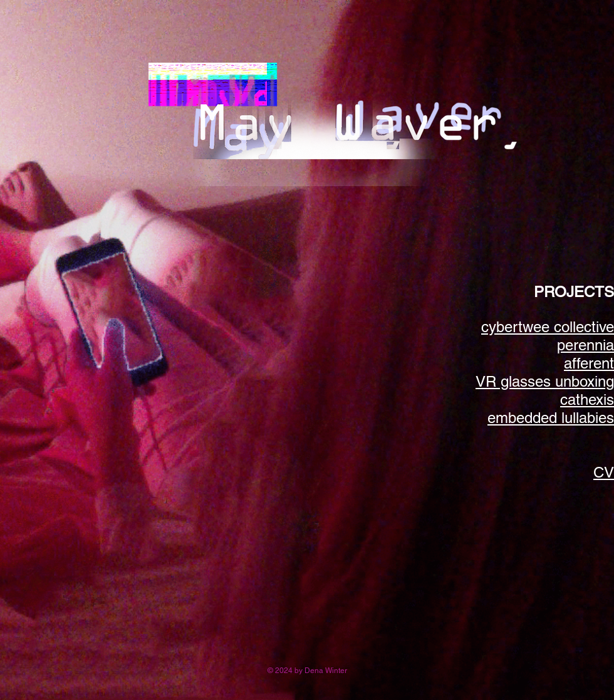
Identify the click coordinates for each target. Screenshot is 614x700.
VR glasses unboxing (545, 381)
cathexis (587, 400)
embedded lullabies (551, 418)
